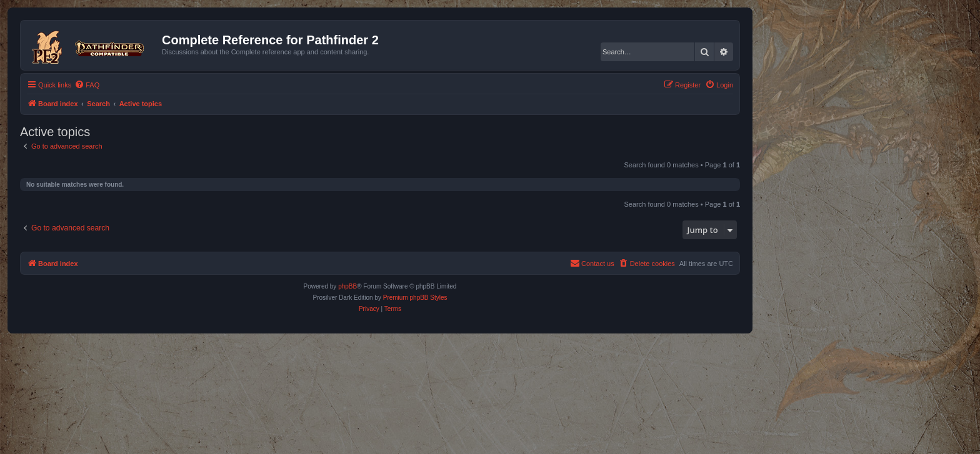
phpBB (347, 286)
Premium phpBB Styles (415, 298)
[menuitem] (87, 85)
